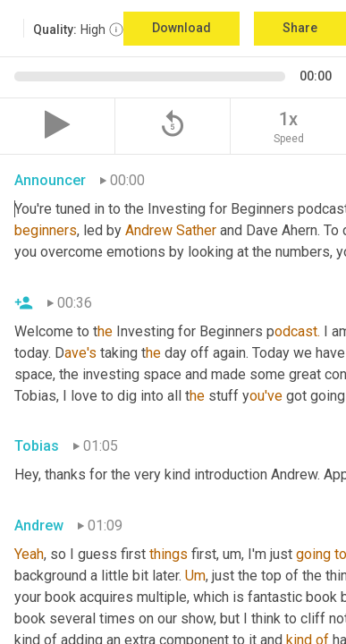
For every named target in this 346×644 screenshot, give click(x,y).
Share (300, 28)
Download (181, 28)
